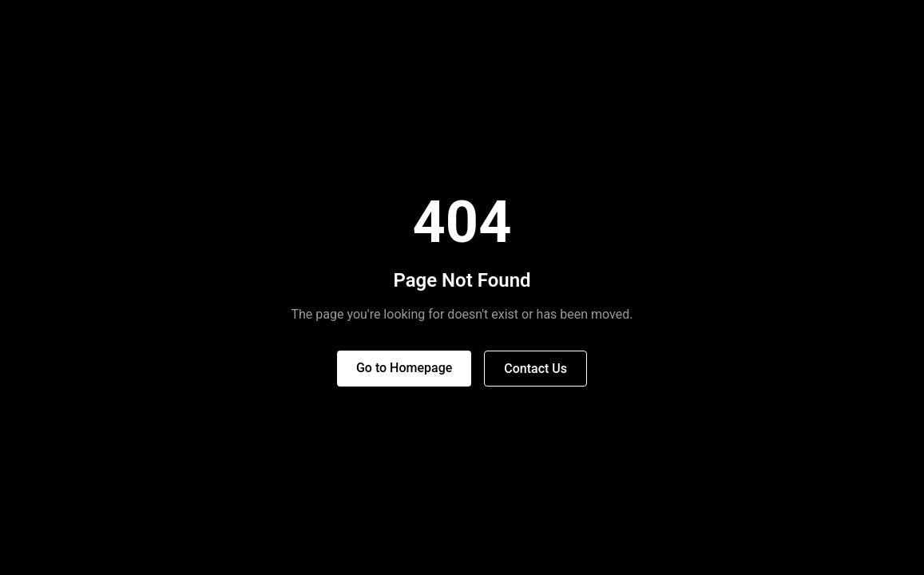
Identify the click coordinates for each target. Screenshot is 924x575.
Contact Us (535, 369)
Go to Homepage (404, 368)
